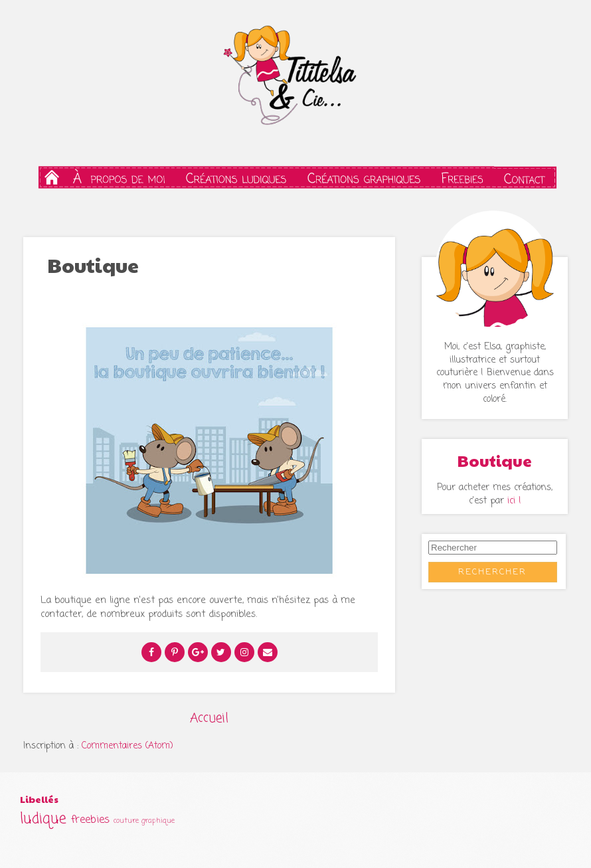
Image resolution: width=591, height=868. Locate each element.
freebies (90, 820)
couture (126, 821)
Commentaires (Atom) (127, 746)
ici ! (514, 501)
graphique (158, 821)
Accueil (209, 718)
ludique (43, 819)
